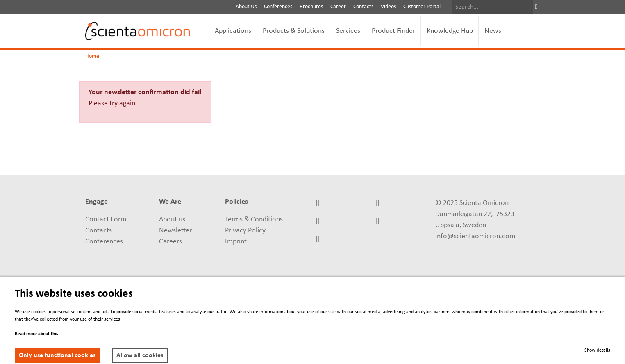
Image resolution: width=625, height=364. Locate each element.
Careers (170, 242)
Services (348, 31)
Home (92, 56)
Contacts (363, 7)
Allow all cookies (140, 355)
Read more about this (36, 334)
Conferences (278, 7)
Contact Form (106, 220)
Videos (388, 7)
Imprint (236, 242)
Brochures (311, 7)
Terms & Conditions (254, 220)
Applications (233, 31)
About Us (246, 7)
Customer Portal (422, 7)
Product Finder (393, 31)
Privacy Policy (245, 231)
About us (172, 220)
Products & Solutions (294, 31)
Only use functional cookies (57, 355)
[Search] (492, 7)
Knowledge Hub (450, 31)
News (493, 31)
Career (338, 7)
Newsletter (175, 231)
